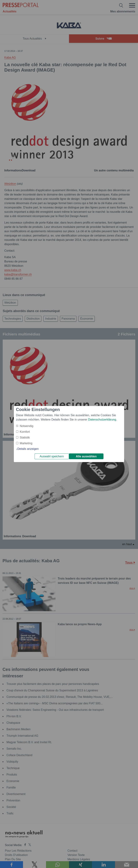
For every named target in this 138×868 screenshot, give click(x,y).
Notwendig (27, 426)
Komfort (25, 432)
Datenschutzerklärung (102, 420)
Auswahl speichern (52, 456)
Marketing (26, 443)
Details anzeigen (28, 449)
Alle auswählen (86, 456)
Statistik (25, 438)
